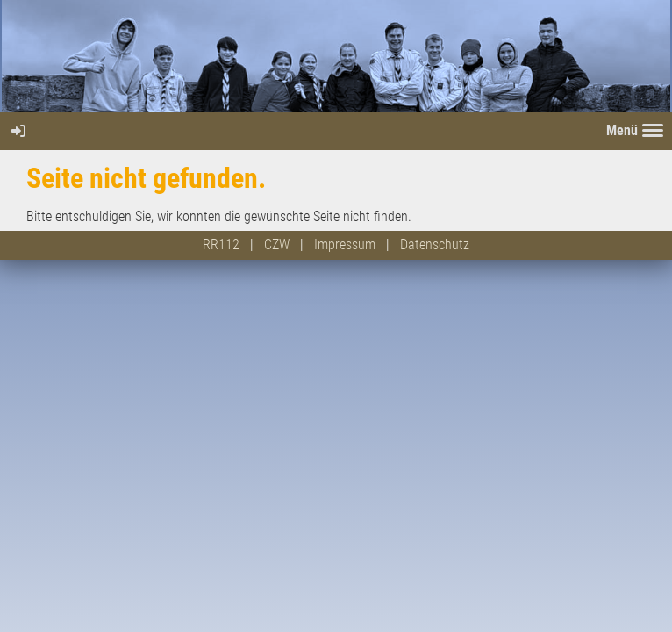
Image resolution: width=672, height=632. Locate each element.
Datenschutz (435, 244)
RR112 (221, 244)
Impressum (345, 244)
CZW (277, 244)
